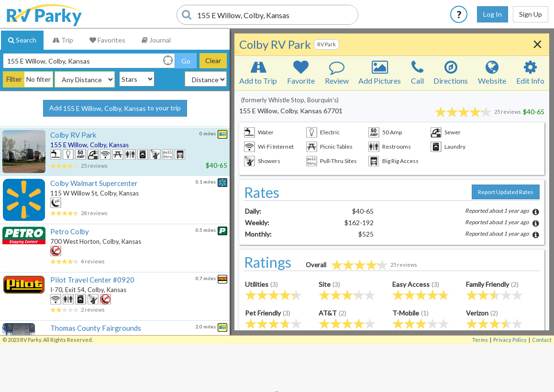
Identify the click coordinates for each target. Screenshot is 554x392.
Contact (542, 340)
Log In (493, 14)
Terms (480, 340)
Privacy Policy (510, 340)
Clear (213, 60)
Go (186, 61)
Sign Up (531, 14)
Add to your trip (115, 109)
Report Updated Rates (506, 192)
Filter (14, 79)
